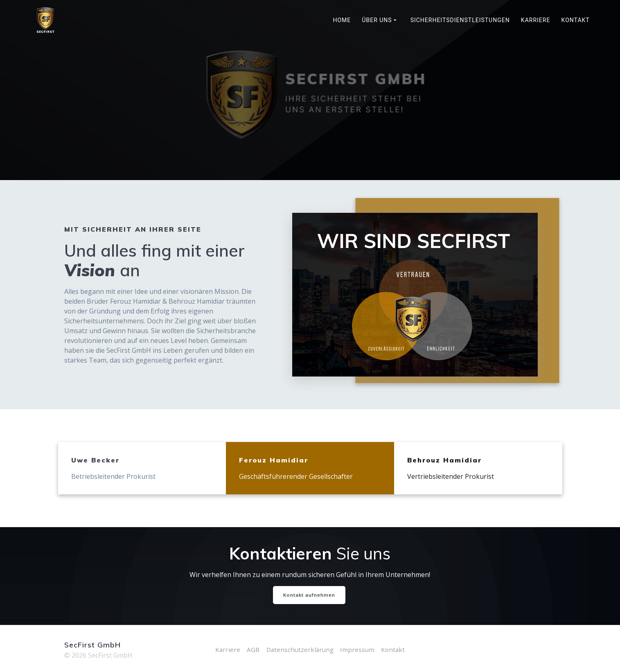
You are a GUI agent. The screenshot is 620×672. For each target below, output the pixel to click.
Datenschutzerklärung (300, 649)
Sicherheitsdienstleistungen (460, 20)
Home (342, 20)
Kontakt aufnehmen (309, 595)
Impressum (359, 649)
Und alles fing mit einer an (154, 260)
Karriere (536, 20)
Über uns (377, 20)
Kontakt (576, 20)
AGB (251, 649)
